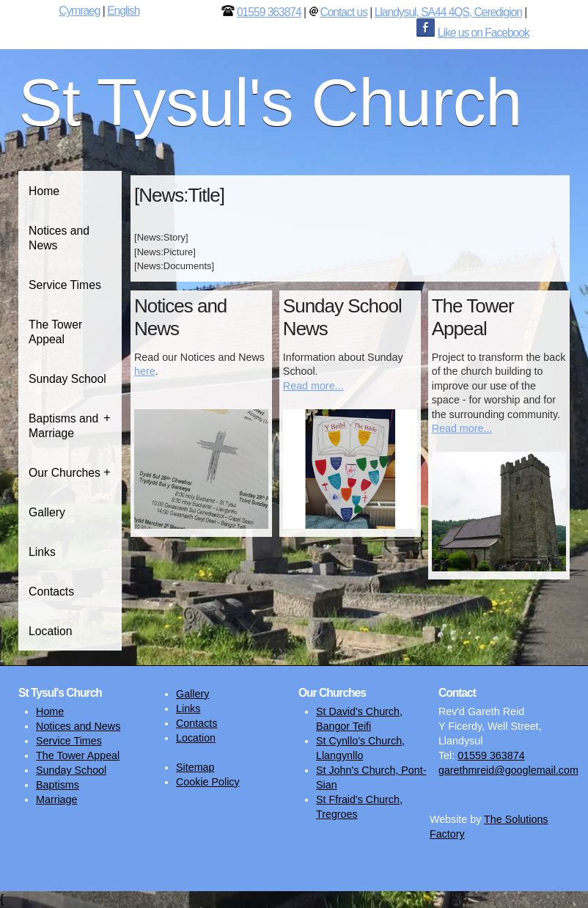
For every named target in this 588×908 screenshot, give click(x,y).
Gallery (47, 512)
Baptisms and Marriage (63, 426)
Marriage (56, 799)
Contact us (343, 12)
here (145, 371)
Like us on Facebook (484, 33)
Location (50, 631)
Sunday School (67, 379)
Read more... (313, 386)
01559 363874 (269, 12)
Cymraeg (79, 11)
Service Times (65, 285)
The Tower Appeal (55, 332)
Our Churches (65, 473)
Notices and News (59, 238)
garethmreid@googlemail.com (508, 770)
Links (42, 552)
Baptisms (58, 785)
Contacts (51, 592)
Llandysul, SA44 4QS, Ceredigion (448, 12)
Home (44, 191)
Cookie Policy (208, 782)
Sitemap (195, 767)
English (123, 11)
